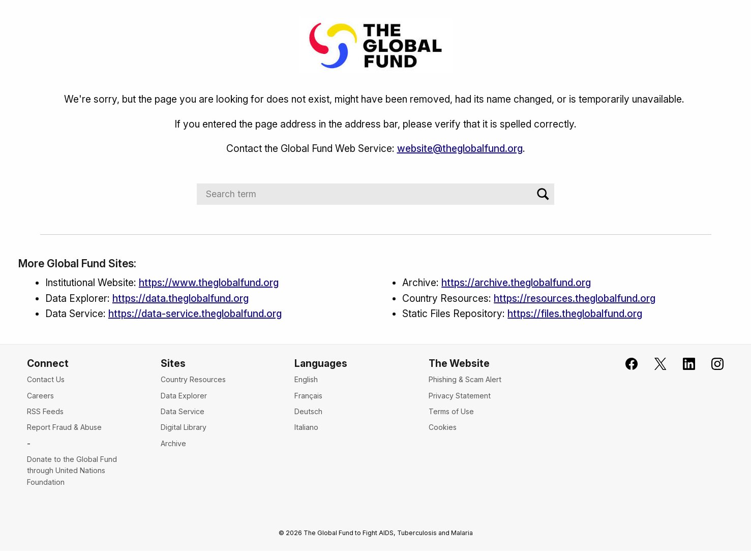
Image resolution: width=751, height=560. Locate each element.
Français (308, 396)
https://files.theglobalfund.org (575, 314)
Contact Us (46, 379)
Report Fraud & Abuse (64, 427)
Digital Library (184, 427)
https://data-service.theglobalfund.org (195, 314)
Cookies (443, 427)
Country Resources (193, 379)
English (306, 379)
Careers (40, 396)
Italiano (306, 427)
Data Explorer (184, 396)
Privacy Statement (460, 396)
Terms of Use (451, 411)
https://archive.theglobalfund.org (516, 283)
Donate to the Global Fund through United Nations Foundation (72, 471)
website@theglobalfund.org (460, 148)
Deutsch (308, 411)
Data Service (183, 411)
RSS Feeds (45, 411)
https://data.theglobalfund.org (181, 298)
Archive (173, 443)
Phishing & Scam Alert (465, 379)
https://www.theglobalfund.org (209, 283)
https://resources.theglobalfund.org (575, 298)
